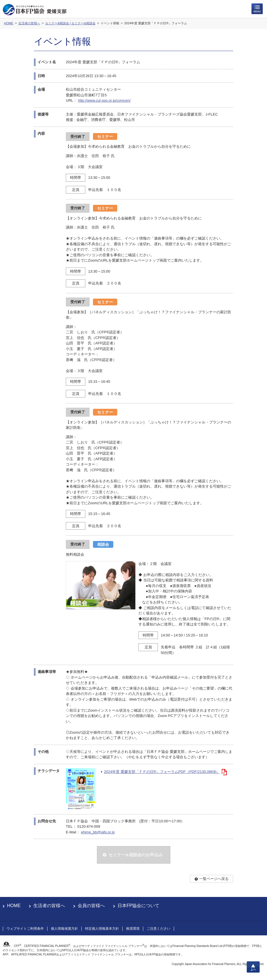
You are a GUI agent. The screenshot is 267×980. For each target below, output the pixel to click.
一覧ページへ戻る (214, 879)
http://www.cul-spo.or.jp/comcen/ (104, 100)
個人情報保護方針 (64, 929)
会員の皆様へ (91, 906)
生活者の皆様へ (49, 906)
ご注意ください (159, 929)
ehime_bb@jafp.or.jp (98, 832)
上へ (253, 967)
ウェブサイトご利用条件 (25, 929)
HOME (14, 906)
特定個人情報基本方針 (102, 929)
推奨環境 (133, 929)
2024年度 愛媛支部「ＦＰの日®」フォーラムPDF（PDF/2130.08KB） (162, 772)
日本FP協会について (138, 906)
